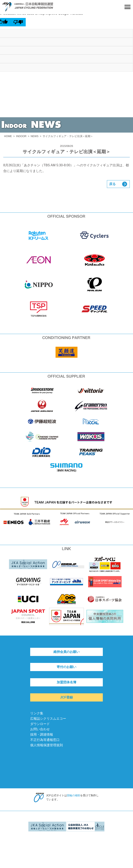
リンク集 (37, 713)
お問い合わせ (40, 729)
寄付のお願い (66, 667)
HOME (8, 136)
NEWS (34, 136)
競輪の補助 (74, 795)
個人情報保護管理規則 (47, 745)
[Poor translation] (18, 22)
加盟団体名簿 (66, 682)
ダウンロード (40, 724)
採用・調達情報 (42, 735)
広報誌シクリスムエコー (48, 719)
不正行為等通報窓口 (45, 740)
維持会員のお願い (66, 652)
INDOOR (21, 136)
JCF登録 (66, 697)
